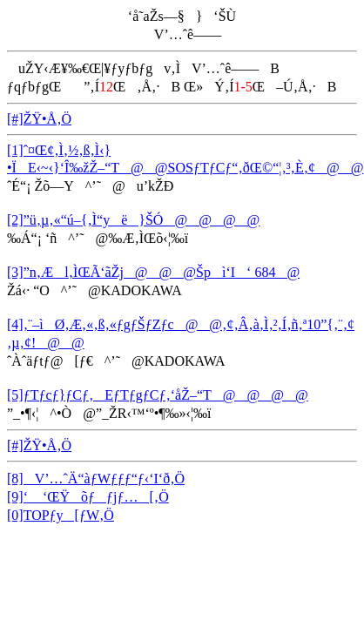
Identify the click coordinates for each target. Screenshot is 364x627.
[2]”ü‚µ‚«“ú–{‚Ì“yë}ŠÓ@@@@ (133, 220)
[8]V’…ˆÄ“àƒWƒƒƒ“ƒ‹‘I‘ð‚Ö (96, 479)
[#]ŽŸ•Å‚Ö (39, 119)
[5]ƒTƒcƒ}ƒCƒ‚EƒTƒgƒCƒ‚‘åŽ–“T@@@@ (158, 395)
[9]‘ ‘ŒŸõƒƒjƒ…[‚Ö (88, 497)
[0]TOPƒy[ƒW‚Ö (61, 515)
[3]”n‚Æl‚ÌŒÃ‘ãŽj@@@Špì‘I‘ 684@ (153, 272)
